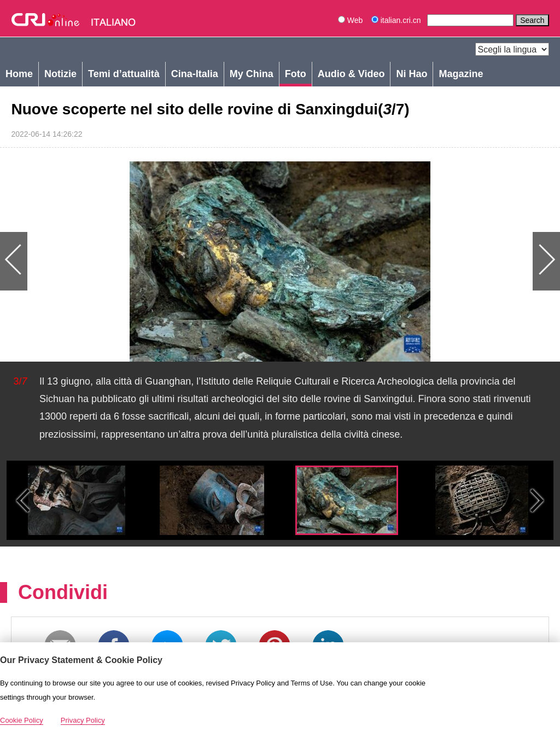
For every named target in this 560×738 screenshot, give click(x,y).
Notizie (60, 74)
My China (252, 74)
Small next (537, 500)
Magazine (461, 74)
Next (420, 262)
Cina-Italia (195, 74)
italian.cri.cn (397, 20)
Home (19, 74)
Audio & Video (351, 74)
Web (350, 20)
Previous (140, 262)
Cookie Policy (22, 720)
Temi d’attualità (124, 74)
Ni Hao (412, 74)
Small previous (23, 500)
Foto (296, 74)
